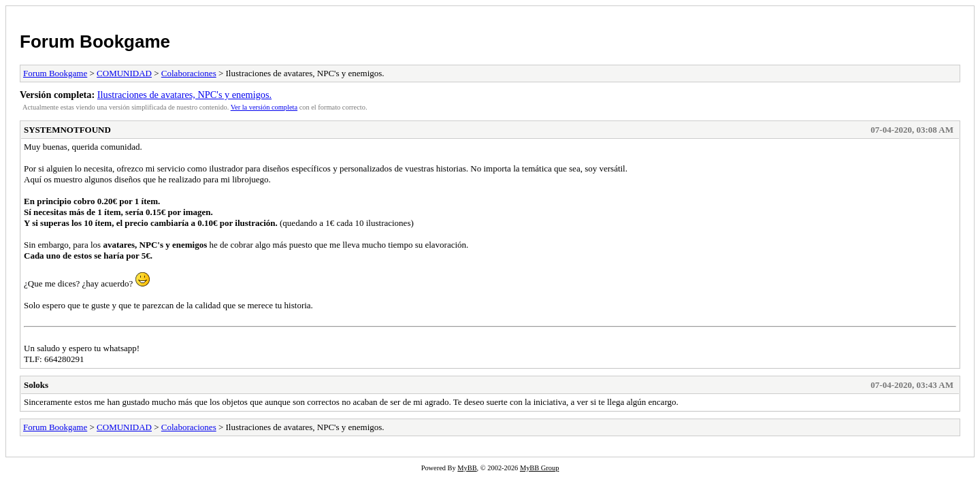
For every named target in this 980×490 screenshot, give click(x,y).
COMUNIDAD (124, 73)
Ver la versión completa (264, 107)
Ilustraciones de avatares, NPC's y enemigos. (184, 95)
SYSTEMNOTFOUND (67, 130)
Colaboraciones (189, 73)
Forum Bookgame (95, 42)
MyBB (467, 468)
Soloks (36, 385)
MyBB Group (539, 468)
